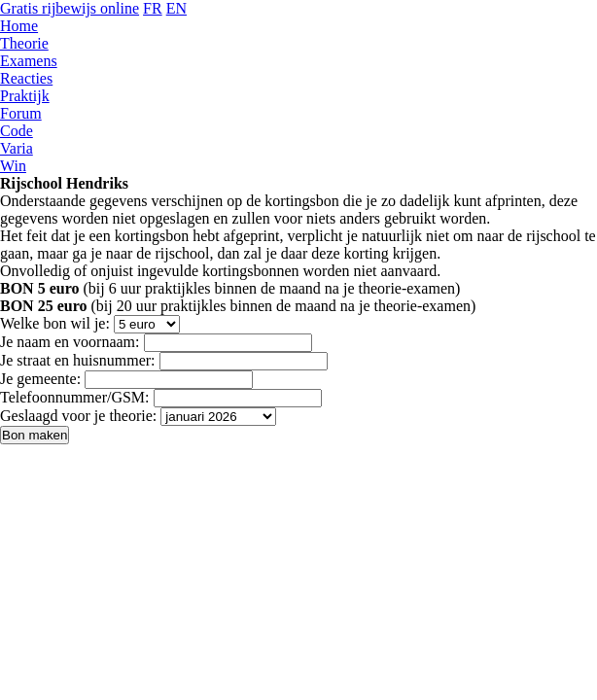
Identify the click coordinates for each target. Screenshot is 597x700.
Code (17, 131)
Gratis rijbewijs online (70, 8)
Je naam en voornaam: (70, 342)
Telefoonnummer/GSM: (75, 397)
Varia (17, 148)
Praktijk (25, 96)
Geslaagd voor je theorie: (78, 416)
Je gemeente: (40, 379)
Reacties (26, 78)
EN (176, 8)
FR (153, 8)
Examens (29, 61)
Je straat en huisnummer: (78, 360)
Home (19, 26)
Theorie (24, 43)
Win (13, 166)
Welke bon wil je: (55, 323)
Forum (21, 113)
